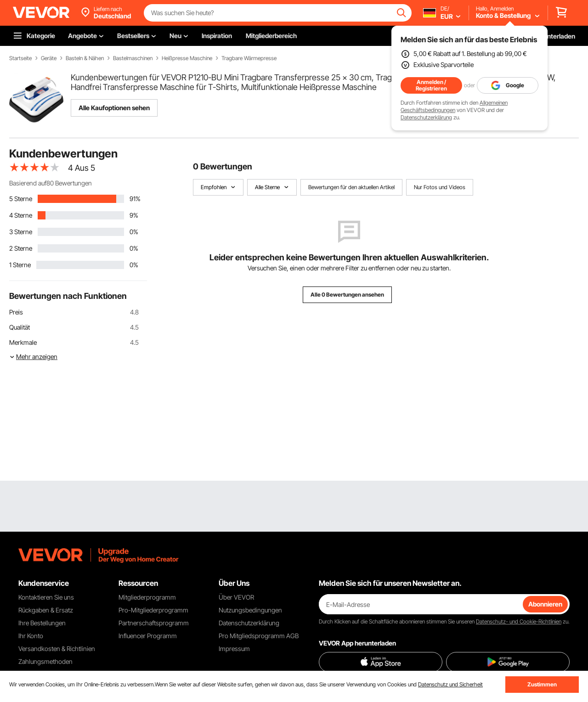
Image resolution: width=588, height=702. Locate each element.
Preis (16, 312)
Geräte (49, 58)
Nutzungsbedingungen (250, 610)
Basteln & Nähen (85, 58)
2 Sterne (21, 248)
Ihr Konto (31, 636)
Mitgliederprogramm (147, 597)
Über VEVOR (236, 597)
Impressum (234, 649)
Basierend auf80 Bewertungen (51, 183)
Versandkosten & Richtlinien (57, 649)
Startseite (20, 58)
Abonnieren (545, 604)
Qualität (20, 327)
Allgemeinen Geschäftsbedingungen (454, 106)
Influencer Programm (148, 636)
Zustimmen (542, 684)
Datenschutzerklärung (426, 117)
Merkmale (23, 342)
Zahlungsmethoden (45, 661)
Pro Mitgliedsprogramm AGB (259, 636)
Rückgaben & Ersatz (46, 610)
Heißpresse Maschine (187, 58)
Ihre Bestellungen (42, 623)
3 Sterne (21, 232)
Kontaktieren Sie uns (46, 597)
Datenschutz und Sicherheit (450, 684)
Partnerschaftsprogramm (154, 623)
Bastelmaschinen (133, 58)
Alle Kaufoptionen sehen (114, 108)
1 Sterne (20, 265)
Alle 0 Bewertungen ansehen (347, 295)
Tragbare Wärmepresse (249, 58)
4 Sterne (21, 215)
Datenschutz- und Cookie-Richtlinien (519, 621)
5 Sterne (21, 199)
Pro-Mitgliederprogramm (153, 610)
